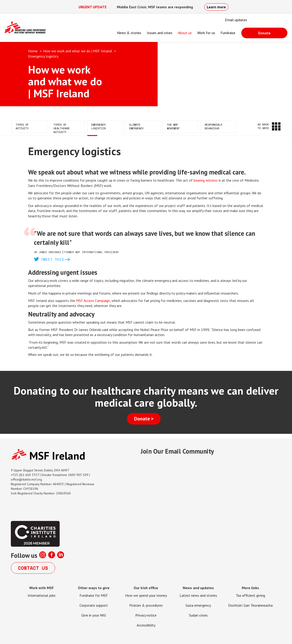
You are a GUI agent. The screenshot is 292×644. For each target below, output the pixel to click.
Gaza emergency (198, 605)
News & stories (129, 33)
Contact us (33, 568)
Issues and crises (160, 33)
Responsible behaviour (214, 126)
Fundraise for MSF (94, 595)
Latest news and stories (198, 595)
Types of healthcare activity (62, 128)
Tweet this (52, 259)
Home (33, 51)
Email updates (236, 20)
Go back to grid (263, 126)
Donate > (144, 419)
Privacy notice (146, 615)
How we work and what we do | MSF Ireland (77, 51)
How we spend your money (146, 595)
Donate (264, 33)
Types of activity (22, 126)
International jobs (42, 595)
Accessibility (146, 625)
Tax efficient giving (250, 595)
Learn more (216, 7)
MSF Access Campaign (93, 301)
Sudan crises (198, 615)
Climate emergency (136, 126)
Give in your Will (94, 615)
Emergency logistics (99, 126)
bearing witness (206, 180)
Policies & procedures (146, 605)
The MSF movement (173, 126)
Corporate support (94, 605)
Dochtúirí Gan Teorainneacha (250, 605)
